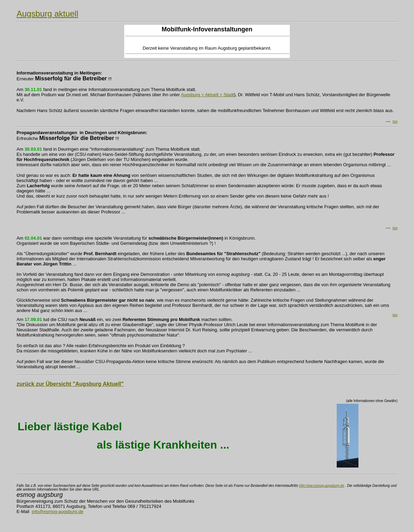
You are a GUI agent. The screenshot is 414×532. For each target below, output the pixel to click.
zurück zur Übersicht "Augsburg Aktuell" (70, 384)
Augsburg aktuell (47, 14)
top (395, 122)
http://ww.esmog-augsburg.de (322, 486)
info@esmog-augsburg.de (58, 511)
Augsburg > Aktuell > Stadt (207, 95)
